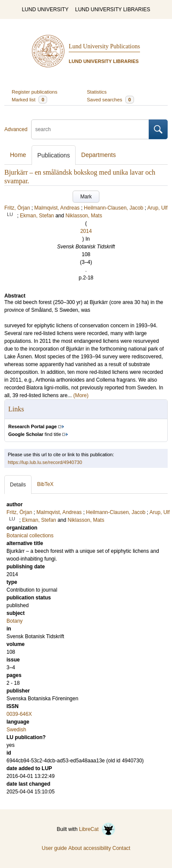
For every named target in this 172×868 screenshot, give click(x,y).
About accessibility (90, 848)
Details (18, 485)
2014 (86, 231)
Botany (14, 621)
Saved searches (110, 100)
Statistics (97, 92)
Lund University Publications (104, 46)
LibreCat (97, 829)
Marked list (29, 100)
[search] (90, 129)
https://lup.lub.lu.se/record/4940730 (45, 462)
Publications (54, 155)
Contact (121, 848)
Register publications (35, 92)
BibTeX (45, 484)
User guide (54, 848)
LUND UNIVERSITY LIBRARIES (113, 9)
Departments (99, 155)
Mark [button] (86, 197)
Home (18, 155)
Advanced (16, 129)
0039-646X (19, 714)
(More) (81, 395)
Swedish (16, 730)
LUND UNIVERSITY (45, 9)
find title (35, 434)
